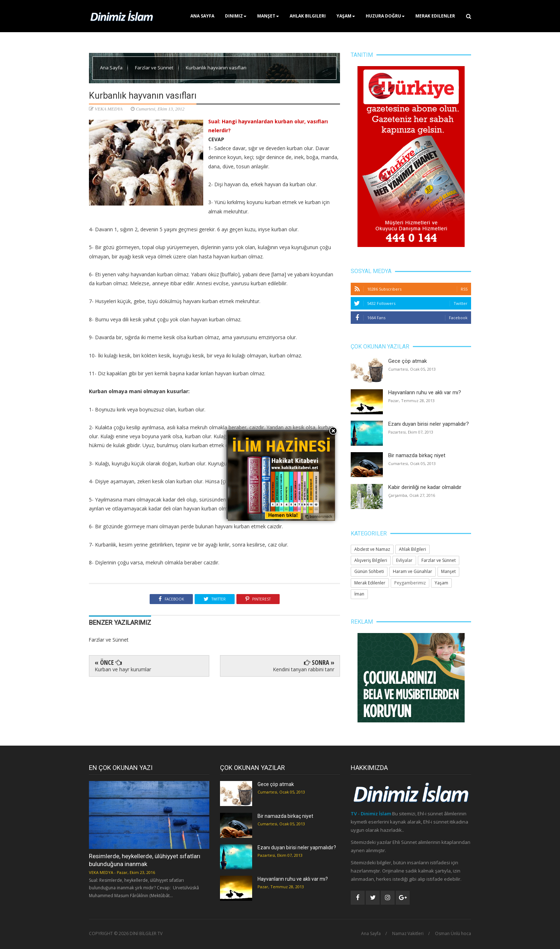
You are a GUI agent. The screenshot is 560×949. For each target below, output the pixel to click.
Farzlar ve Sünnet (155, 68)
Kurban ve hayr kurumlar (123, 669)
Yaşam (346, 16)
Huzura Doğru (385, 16)
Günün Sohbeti (369, 571)
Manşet (268, 16)
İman (359, 594)
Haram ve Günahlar (412, 571)
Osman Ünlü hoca (453, 934)
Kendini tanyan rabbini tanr (304, 669)
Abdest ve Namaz (372, 549)
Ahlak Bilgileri (308, 16)
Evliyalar (404, 560)
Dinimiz (236, 16)
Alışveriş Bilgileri (371, 560)
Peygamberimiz (410, 583)
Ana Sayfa (202, 16)
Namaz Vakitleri (408, 934)
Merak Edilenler (435, 16)
